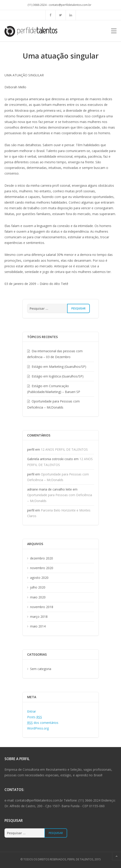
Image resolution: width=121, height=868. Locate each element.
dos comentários (43, 723)
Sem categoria (41, 669)
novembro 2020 (42, 568)
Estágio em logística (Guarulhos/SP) (58, 376)
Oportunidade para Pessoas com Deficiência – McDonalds (53, 404)
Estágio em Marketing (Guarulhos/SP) (59, 367)
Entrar (32, 711)
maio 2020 (38, 597)
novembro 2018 (42, 607)
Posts (35, 717)
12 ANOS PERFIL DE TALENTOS (64, 449)
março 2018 (39, 617)
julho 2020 (38, 587)
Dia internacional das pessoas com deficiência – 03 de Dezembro (55, 354)
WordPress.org (38, 728)
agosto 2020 (39, 578)
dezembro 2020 (42, 558)
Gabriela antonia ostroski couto (50, 459)
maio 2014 (38, 626)
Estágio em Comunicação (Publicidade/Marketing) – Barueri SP (54, 389)
